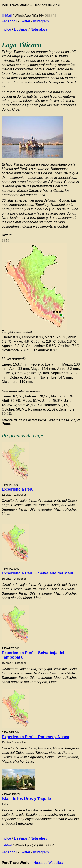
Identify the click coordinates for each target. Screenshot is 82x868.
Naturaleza (39, 29)
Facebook (9, 21)
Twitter (25, 21)
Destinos (21, 29)
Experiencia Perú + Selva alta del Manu (38, 573)
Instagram (41, 21)
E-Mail (7, 16)
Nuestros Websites (48, 863)
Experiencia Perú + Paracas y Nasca (36, 737)
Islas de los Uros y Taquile (26, 799)
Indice (6, 29)
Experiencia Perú (18, 489)
